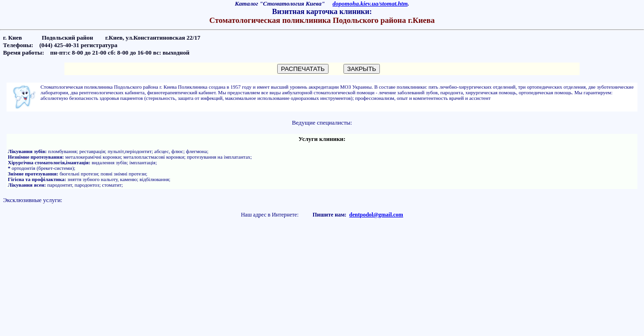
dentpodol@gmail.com (376, 215)
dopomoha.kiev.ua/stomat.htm (370, 3)
